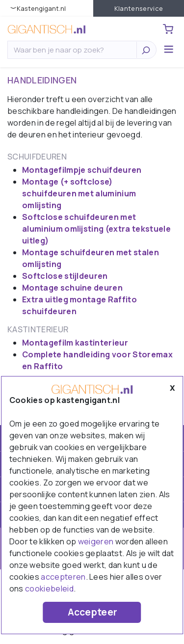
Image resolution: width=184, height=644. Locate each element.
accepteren (63, 577)
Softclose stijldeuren (65, 276)
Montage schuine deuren (72, 288)
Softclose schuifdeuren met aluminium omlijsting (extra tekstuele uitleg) (96, 229)
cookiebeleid (49, 589)
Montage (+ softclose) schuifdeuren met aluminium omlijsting (79, 193)
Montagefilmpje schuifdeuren (82, 170)
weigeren (96, 541)
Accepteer (93, 612)
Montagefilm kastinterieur (75, 343)
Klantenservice (139, 8)
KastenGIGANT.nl (41, 8)
